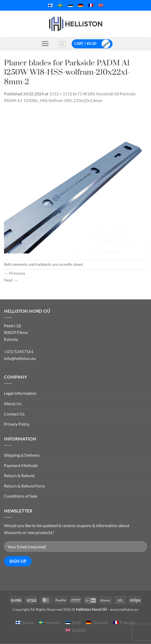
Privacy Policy (17, 424)
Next (11, 280)
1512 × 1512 (61, 94)
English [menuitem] (79, 630)
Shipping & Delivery (22, 455)
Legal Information (20, 393)
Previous (15, 273)
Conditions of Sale (21, 496)
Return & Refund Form (24, 486)
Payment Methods (21, 465)
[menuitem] (50, 5)
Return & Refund (19, 475)
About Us (13, 403)
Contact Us (14, 414)
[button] (45, 44)
